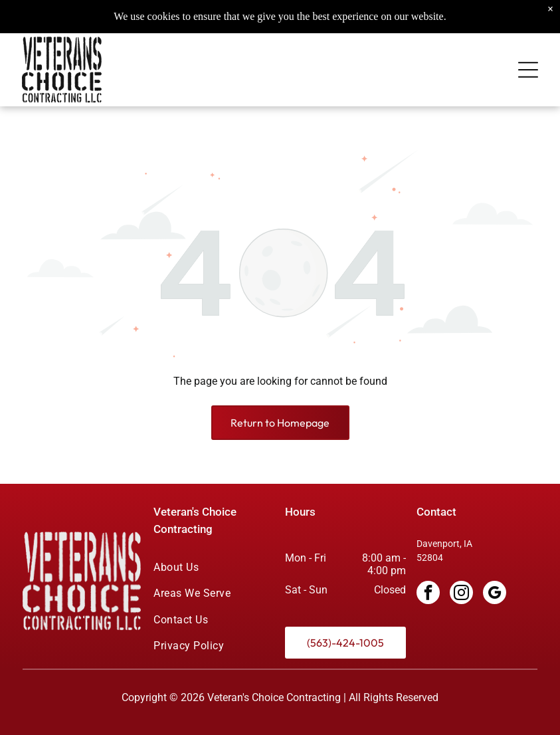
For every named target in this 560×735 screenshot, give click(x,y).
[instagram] (461, 594)
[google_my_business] (495, 594)
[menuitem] (214, 567)
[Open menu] (528, 50)
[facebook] (428, 594)
